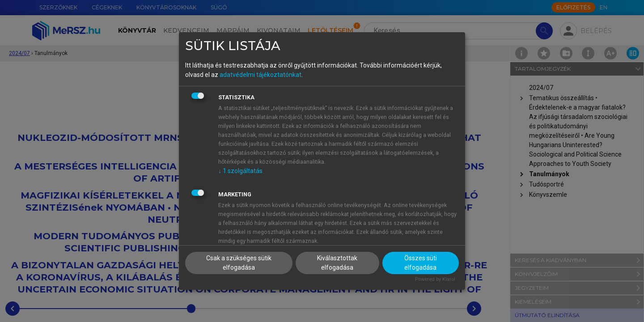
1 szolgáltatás (240, 171)
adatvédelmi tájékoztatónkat (261, 75)
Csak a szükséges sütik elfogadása (239, 263)
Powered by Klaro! (435, 279)
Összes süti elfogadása (421, 263)
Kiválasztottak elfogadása (337, 263)
